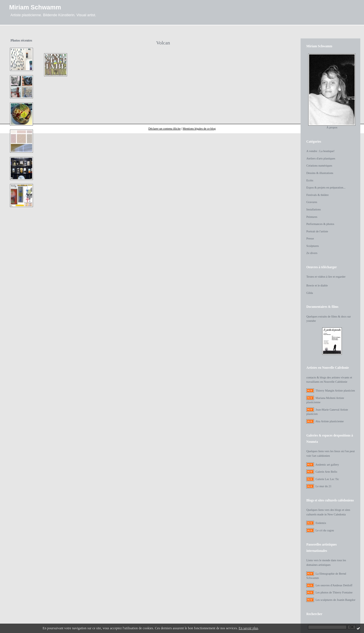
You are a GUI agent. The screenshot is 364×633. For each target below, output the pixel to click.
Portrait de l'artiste (317, 231)
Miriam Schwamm (35, 7)
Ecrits (310, 180)
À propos (332, 127)
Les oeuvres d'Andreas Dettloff (334, 585)
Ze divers (312, 253)
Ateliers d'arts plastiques (321, 158)
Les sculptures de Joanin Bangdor (335, 600)
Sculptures (313, 246)
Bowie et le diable (317, 285)
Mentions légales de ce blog (199, 129)
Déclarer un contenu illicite (165, 129)
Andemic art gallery (327, 465)
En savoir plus (248, 628)
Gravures (312, 202)
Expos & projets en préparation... (326, 188)
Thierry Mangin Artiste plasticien (335, 391)
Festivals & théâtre (318, 195)
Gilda (310, 293)
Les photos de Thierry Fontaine (334, 592)
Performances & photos (320, 224)
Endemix (321, 523)
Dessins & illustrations (320, 173)
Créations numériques (319, 166)
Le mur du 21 (323, 486)
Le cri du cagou (325, 530)
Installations (314, 209)
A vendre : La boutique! (320, 151)
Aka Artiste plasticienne (330, 421)
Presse (310, 238)
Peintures (312, 217)
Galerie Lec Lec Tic (327, 479)
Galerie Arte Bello (326, 472)
